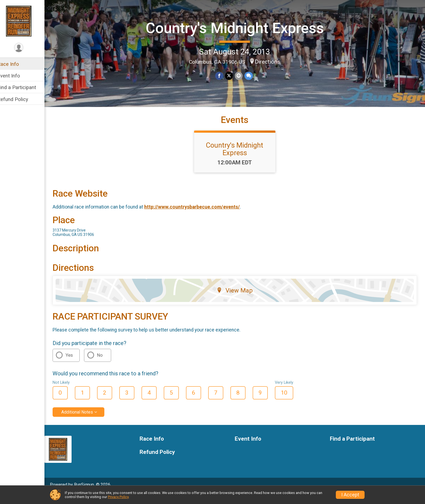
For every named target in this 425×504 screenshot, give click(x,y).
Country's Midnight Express (238, 28)
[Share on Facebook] (223, 75)
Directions (271, 61)
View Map (238, 300)
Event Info (16, 76)
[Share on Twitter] (232, 75)
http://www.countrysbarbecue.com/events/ (199, 216)
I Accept (350, 495)
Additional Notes (84, 422)
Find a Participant (24, 87)
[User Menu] (26, 48)
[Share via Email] (242, 75)
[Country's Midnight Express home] (26, 21)
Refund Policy (20, 99)
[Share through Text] (252, 75)
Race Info (15, 64)
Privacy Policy (118, 497)
